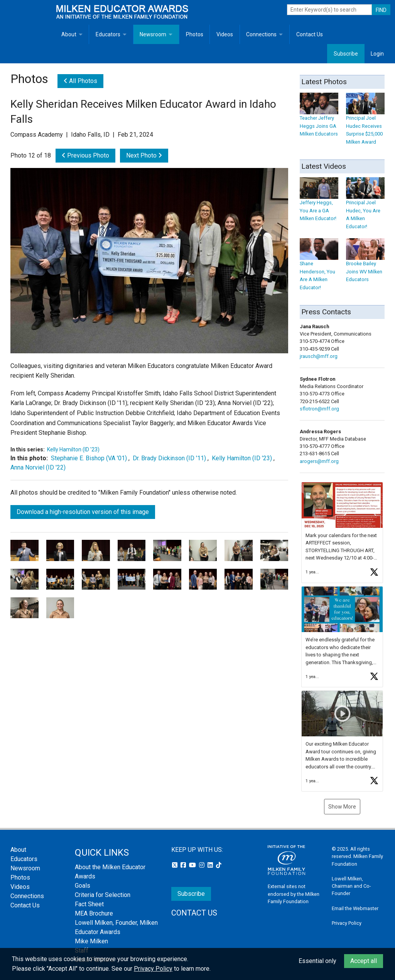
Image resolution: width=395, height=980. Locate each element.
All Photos (80, 81)
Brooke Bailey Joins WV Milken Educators (365, 264)
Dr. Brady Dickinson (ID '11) (169, 458)
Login (377, 54)
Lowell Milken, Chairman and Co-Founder (351, 886)
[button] (342, 532)
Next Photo (144, 155)
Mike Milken (91, 941)
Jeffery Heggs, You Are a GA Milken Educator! (319, 203)
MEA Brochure (94, 913)
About (69, 34)
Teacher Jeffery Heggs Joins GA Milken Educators (319, 118)
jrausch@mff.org (319, 356)
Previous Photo (85, 155)
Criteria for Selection (103, 895)
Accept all (364, 961)
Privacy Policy (347, 923)
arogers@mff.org (319, 461)
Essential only (317, 961)
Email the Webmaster (355, 908)
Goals (83, 886)
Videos (225, 34)
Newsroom (153, 34)
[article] (342, 532)
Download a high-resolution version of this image (83, 512)
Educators (108, 34)
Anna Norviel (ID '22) (38, 467)
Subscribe (346, 54)
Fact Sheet (89, 904)
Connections (261, 34)
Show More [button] (342, 807)
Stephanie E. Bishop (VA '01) (89, 458)
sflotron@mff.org (319, 409)
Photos (195, 34)
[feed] (342, 637)
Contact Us (310, 34)
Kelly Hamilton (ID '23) (73, 449)
